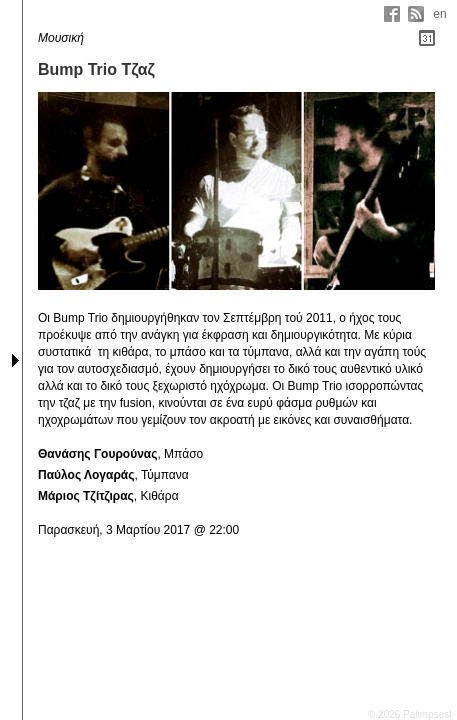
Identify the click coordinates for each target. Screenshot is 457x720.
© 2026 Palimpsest (410, 714)
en (439, 14)
